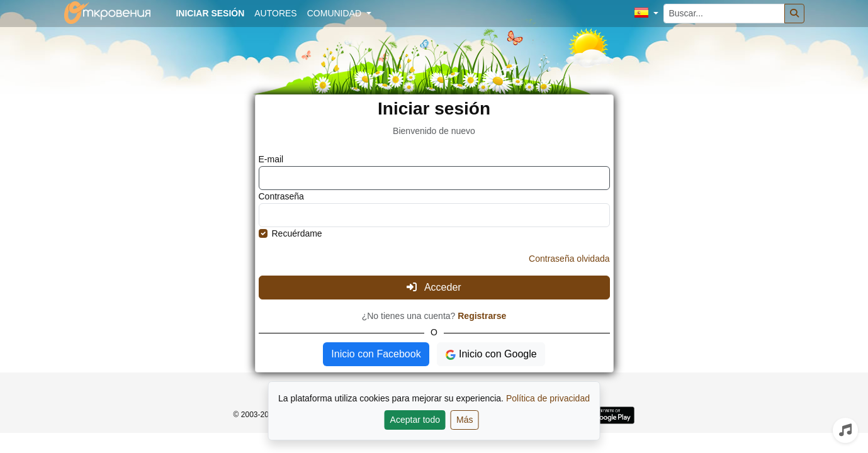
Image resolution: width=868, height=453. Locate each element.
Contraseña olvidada (569, 259)
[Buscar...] (724, 14)
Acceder (434, 287)
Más (465, 420)
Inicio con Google (491, 355)
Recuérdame (297, 233)
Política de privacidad (548, 398)
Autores (275, 13)
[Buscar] (794, 14)
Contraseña (281, 196)
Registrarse (482, 316)
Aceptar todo (415, 420)
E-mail (271, 159)
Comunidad (335, 13)
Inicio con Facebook (376, 354)
